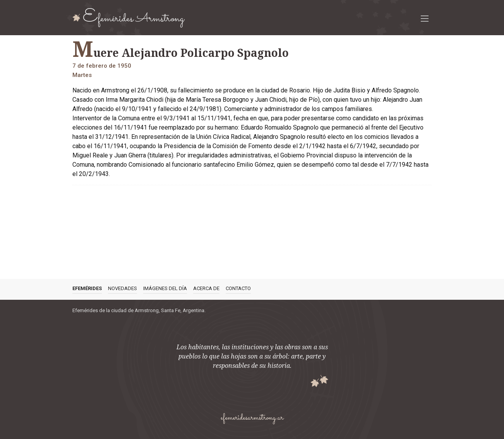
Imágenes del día (165, 288)
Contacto (238, 288)
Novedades (123, 288)
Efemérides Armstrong (134, 17)
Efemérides (87, 288)
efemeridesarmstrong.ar (252, 418)
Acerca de (206, 288)
